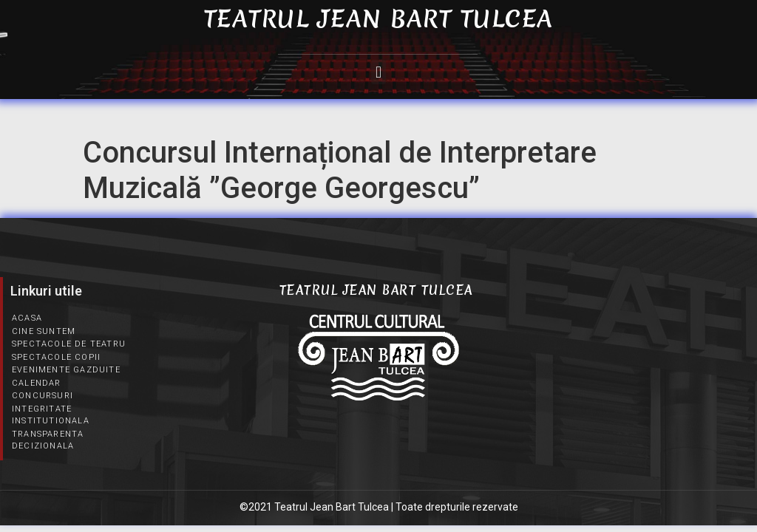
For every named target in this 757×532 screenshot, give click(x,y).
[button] (378, 72)
